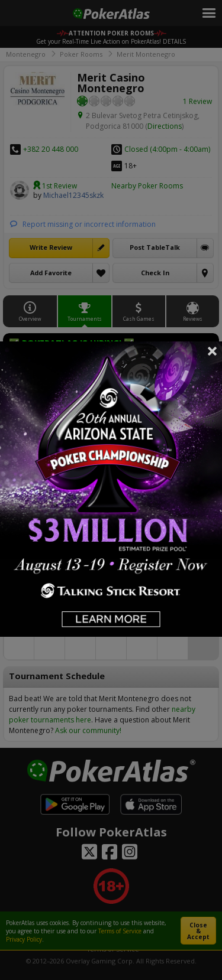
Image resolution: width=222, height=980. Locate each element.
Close (213, 351)
